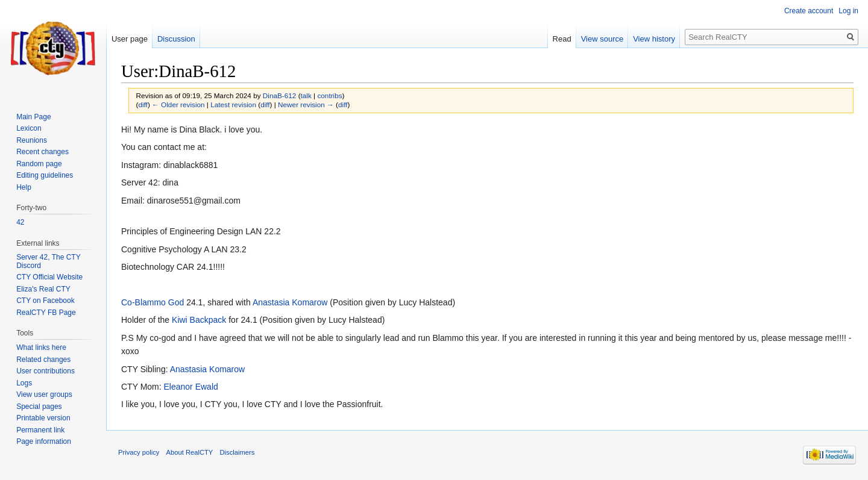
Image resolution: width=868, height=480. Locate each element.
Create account (809, 11)
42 (20, 222)
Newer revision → (306, 104)
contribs (329, 95)
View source (602, 39)
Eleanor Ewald (191, 387)
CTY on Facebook (46, 301)
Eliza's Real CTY (43, 289)
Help (24, 187)
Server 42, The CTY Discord (48, 261)
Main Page (33, 117)
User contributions (46, 371)
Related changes (43, 360)
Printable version (43, 418)
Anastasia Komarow (290, 302)
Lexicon (29, 128)
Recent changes (42, 152)
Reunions (32, 140)
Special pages (39, 407)
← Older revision (178, 104)
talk (306, 95)
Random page (39, 164)
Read (562, 39)
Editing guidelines (45, 175)
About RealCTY (190, 452)
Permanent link (40, 430)
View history (654, 39)
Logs (24, 383)
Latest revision (233, 104)
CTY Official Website (49, 277)
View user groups (44, 394)
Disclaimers (237, 452)
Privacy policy (139, 452)
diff (143, 104)
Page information (44, 441)
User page (130, 39)
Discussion (176, 39)
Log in (848, 11)
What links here (41, 348)
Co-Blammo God (153, 302)
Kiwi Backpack (199, 320)
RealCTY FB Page (46, 313)
